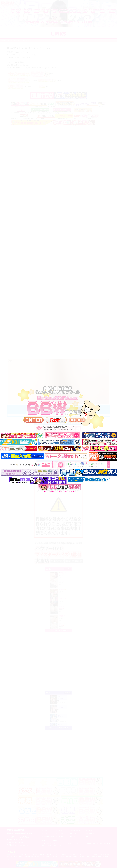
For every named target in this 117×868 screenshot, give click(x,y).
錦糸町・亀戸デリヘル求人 (67, 491)
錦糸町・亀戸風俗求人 (50, 491)
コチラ (59, 429)
